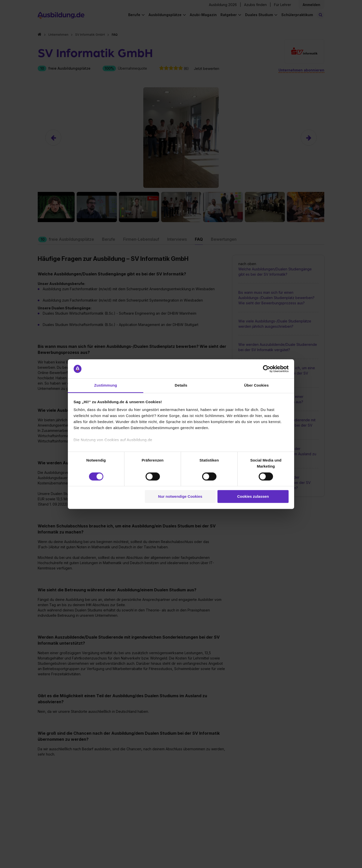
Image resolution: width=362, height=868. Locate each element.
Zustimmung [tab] (106, 385)
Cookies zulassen (253, 497)
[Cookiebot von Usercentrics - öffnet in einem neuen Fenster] (267, 369)
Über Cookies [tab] (256, 385)
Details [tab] (181, 385)
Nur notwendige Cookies (180, 497)
